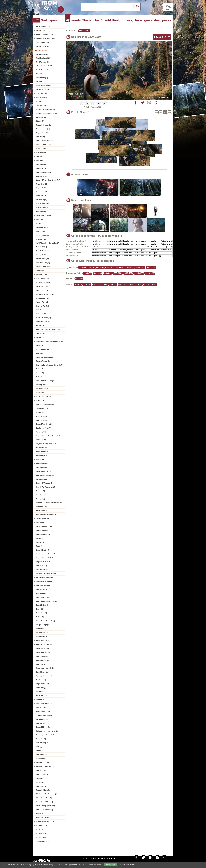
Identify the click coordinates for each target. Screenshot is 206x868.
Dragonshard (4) (42, 530)
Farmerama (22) (42, 192)
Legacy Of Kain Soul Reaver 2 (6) (48, 436)
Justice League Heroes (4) (46, 554)
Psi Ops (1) (40, 782)
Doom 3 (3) (40, 609)
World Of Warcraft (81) (44, 66)
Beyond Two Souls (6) (44, 424)
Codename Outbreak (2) (45, 668)
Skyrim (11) (40, 326)
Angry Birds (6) (42, 420)
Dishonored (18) (42, 227)
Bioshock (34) (41, 117)
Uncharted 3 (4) (42, 589)
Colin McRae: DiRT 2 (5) (45, 475)
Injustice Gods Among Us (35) (47, 113)
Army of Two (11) (42, 302)
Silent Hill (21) (41, 196)
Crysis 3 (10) (41, 334)
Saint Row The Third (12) (45, 294)
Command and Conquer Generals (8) (50, 365)
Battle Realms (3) (42, 597)
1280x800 (98, 273)
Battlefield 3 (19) (42, 212)
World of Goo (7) (42, 416)
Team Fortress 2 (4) (43, 585)
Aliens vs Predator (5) (44, 463)
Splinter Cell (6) (42, 456)
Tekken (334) (41, 30)
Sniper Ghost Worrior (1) (45, 802)
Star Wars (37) (41, 105)
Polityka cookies (127, 865)
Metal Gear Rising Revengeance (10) (49, 341)
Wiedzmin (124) (42, 50)
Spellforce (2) (41, 699)
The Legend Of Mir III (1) (45, 821)
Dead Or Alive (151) (43, 46)
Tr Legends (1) (41, 825)
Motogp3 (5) (40, 499)
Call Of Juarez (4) (42, 518)
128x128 (131, 284)
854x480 (79, 279)
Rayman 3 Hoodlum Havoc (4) (47, 574)
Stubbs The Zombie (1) (44, 810)
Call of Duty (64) (42, 78)
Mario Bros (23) (42, 184)
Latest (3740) (41, 837)
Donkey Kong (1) (42, 743)
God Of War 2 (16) (43, 251)
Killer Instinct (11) (43, 310)
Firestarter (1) (41, 759)
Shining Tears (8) (42, 385)
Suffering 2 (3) (41, 629)
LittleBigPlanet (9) (43, 349)
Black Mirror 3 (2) (42, 648)
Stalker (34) (40, 121)
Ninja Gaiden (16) (42, 259)
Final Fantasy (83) (43, 62)
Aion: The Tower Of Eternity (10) (48, 330)
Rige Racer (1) (41, 786)
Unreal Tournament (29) (45, 141)
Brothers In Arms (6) (44, 428)
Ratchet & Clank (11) (44, 322)
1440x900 (107, 273)
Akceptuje (111, 865)
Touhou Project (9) (43, 361)
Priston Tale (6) (42, 440)
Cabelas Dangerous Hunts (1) (47, 731)
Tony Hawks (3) (42, 637)
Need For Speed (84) (44, 58)
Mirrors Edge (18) (42, 235)
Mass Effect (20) (42, 208)
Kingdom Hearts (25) (44, 172)
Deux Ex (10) (41, 337)
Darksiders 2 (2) (42, 672)
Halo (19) (39, 219)
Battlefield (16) (41, 247)
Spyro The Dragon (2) (44, 703)
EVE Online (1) (41, 755)
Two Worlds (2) (42, 707)
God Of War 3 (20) (43, 204)
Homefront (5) (41, 495)
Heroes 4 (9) (41, 345)
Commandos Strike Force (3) (47, 601)
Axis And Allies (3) (43, 593)
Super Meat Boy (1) (43, 818)
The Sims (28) (41, 152)
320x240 (87, 284)
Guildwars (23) (41, 176)
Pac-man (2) (40, 692)
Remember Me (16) (43, 263)
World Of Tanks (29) (43, 145)
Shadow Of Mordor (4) (44, 581)
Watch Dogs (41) (42, 97)
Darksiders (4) (41, 522)
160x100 (113, 284)
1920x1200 (150, 273)
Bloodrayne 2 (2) (42, 656)
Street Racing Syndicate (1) (46, 806)
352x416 (79, 284)
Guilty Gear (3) (41, 613)
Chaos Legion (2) (42, 660)
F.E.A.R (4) (40, 542)
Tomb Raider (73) (42, 70)
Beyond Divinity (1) (43, 727)
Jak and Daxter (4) (43, 550)
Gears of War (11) (43, 306)
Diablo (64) (40, 82)
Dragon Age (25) (42, 168)
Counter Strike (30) (43, 129)
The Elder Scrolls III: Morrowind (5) (49, 503)
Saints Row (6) (41, 448)
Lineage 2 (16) (41, 255)
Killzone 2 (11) (41, 314)
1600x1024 (118, 273)
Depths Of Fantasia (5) (44, 483)
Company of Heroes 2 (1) (45, 735)
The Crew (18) (41, 239)
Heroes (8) (40, 373)
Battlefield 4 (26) (42, 164)
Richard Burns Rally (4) (45, 577)
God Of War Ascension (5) (46, 487)
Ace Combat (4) (42, 511)
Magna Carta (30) (42, 133)
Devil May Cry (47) (43, 90)
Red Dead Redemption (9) (46, 357)
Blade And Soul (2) (43, 652)
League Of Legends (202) (45, 38)
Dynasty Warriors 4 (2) (44, 676)
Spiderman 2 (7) (42, 408)
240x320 (96, 284)
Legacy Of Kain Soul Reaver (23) (48, 180)
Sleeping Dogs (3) (43, 625)
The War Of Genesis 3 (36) (46, 109)
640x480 (83, 267)
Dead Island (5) (42, 479)
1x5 (156, 112)
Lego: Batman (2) (42, 684)
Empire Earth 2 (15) (43, 267)
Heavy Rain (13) (42, 286)
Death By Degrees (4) (44, 526)
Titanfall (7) (40, 412)
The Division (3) (42, 633)
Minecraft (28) (41, 149)
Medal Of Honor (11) (43, 318)
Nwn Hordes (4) (42, 570)
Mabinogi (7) (41, 400)
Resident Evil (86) (43, 54)
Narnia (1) (40, 778)
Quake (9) (40, 353)
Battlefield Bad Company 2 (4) (47, 515)
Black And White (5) (43, 471)
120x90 (139, 284)
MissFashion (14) (42, 278)
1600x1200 (151, 267)
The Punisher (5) (42, 507)
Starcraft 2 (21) (42, 200)
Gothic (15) (40, 271)
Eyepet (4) (40, 538)
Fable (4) (39, 546)
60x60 (154, 284)
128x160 (122, 284)
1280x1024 (129, 267)
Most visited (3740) (43, 841)
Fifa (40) (39, 101)
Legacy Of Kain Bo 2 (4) (45, 558)
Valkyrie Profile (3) (43, 640)
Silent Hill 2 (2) (41, 696)
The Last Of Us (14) (43, 282)
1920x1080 (139, 273)
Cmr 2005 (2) (41, 664)
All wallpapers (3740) (44, 27)
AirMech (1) (40, 723)
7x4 (170, 112)
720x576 (91, 267)
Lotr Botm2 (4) (41, 566)
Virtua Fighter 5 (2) (43, 711)
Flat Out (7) (40, 393)
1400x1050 (140, 267)
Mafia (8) (39, 377)
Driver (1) (39, 751)
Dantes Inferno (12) (43, 290)
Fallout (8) (40, 369)
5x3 (165, 112)
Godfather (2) (41, 680)
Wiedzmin (84, 31)
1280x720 (88, 273)
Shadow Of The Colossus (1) (47, 794)
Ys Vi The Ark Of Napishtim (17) (48, 243)
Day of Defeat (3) (42, 605)
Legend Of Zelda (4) (43, 562)
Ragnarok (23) (41, 188)
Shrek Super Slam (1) (44, 798)
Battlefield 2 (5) (42, 467)
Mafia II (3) (40, 617)
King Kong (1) (41, 770)
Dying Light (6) (42, 432)
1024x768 (109, 267)
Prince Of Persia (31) (44, 125)
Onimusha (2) (41, 688)
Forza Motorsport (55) (44, 86)
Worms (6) (40, 459)
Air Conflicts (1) (42, 719)
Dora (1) (39, 747)
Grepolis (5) (40, 491)
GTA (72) (39, 74)
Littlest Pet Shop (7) (43, 396)
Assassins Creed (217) (44, 34)
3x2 (161, 112)
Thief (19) (40, 223)
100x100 (147, 284)
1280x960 (119, 267)
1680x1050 (128, 273)
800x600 (100, 267)
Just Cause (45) (42, 93)
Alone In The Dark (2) (44, 644)
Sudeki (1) (40, 814)
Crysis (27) (40, 156)
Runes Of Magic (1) (43, 790)
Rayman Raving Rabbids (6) (46, 444)
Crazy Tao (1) (41, 739)
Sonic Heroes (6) (42, 452)
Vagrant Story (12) (43, 298)
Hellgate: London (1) (44, 762)
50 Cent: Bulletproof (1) (45, 715)
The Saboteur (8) (42, 389)
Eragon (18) (40, 231)
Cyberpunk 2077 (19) (44, 215)
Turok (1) (39, 829)
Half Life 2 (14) (41, 274)
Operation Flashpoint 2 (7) (46, 404)
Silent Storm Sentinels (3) (45, 621)
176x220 (105, 284)
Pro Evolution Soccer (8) (45, 381)
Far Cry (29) (40, 137)
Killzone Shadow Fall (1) (45, 766)
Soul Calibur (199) (43, 42)
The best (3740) (42, 833)
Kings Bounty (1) (42, 774)
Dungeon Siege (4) (43, 534)
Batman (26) (41, 160)
